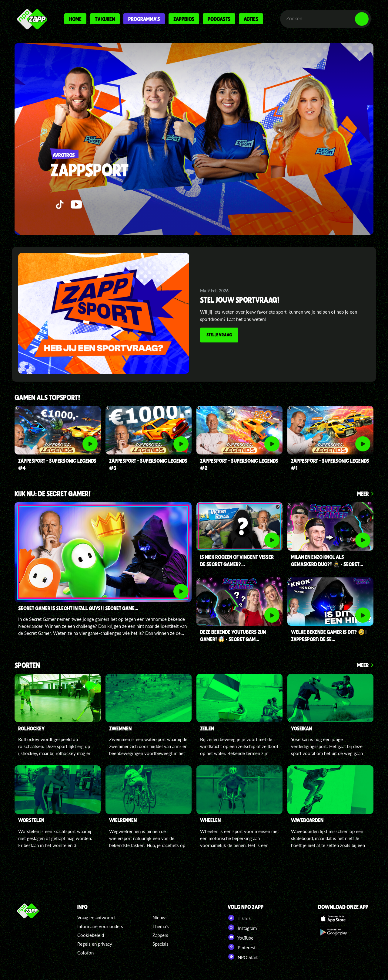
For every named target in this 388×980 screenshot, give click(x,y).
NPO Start (243, 957)
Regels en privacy (95, 944)
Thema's (161, 926)
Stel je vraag (219, 335)
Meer (363, 493)
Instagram (242, 927)
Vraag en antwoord (96, 917)
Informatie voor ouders (100, 926)
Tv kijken (105, 19)
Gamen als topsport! (47, 398)
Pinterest (242, 947)
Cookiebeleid (91, 935)
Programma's (144, 19)
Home (75, 19)
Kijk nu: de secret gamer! (53, 494)
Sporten (27, 666)
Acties (251, 19)
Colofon (85, 953)
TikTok (239, 918)
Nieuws (160, 917)
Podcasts (219, 19)
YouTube (241, 937)
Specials (161, 944)
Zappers (160, 935)
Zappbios (184, 19)
